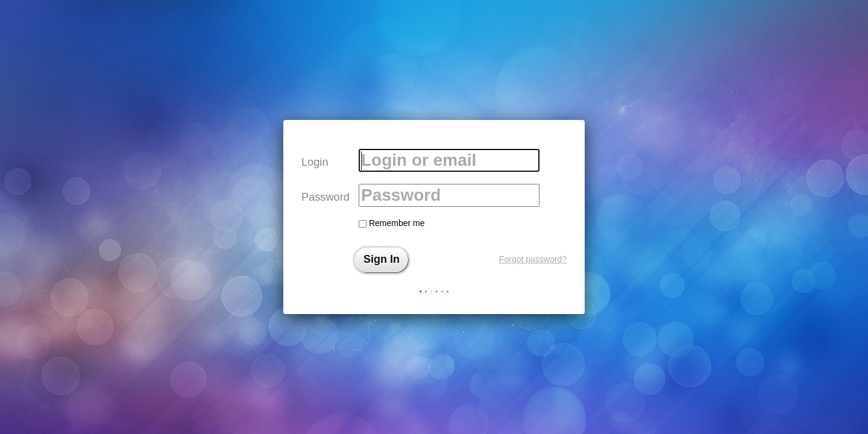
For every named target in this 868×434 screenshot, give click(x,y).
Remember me (392, 223)
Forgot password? (533, 259)
